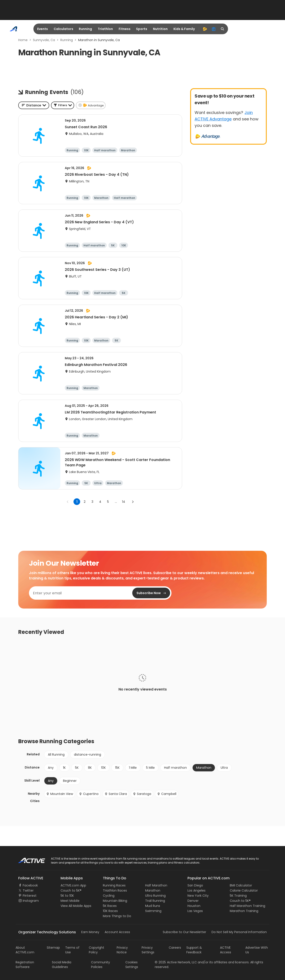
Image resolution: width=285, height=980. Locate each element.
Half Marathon (156, 885)
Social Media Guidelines (62, 965)
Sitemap (53, 948)
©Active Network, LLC (176, 962)
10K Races (110, 911)
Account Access (117, 932)
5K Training (238, 896)
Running (85, 29)
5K (77, 768)
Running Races (114, 885)
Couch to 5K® (71, 890)
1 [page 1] (77, 502)
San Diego (195, 885)
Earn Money (90, 932)
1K (64, 768)
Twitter (28, 890)
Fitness (125, 29)
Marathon (204, 768)
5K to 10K (67, 896)
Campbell (167, 794)
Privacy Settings (148, 950)
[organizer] (214, 29)
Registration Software (25, 965)
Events (43, 29)
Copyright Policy (97, 950)
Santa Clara (116, 794)
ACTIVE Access (226, 950)
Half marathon (175, 768)
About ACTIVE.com (25, 950)
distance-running (88, 754)
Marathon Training (244, 911)
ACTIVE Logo (28, 859)
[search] (223, 29)
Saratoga (142, 794)
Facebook (30, 885)
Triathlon (105, 29)
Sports (142, 29)
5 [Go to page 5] (108, 502)
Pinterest (30, 896)
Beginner (70, 781)
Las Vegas (195, 911)
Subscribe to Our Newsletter (184, 932)
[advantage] (205, 29)
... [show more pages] (116, 502)
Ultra (224, 768)
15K (117, 768)
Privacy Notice (122, 950)
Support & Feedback (194, 950)
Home (23, 40)
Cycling (109, 896)
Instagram (31, 901)
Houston (194, 906)
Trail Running (155, 901)
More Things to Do (117, 916)
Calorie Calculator (244, 890)
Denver (193, 901)
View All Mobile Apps (76, 906)
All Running (56, 754)
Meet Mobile (70, 901)
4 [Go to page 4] (100, 502)
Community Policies (101, 965)
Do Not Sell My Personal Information (239, 932)
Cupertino (89, 794)
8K (90, 768)
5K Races (110, 906)
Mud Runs (153, 906)
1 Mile (133, 768)
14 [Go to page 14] (124, 502)
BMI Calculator (241, 885)
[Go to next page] (133, 502)
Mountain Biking (115, 901)
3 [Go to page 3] (92, 502)
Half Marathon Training (247, 906)
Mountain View (60, 794)
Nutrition (160, 29)
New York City (198, 896)
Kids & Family (184, 29)
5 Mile (150, 768)
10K (103, 768)
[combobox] (34, 105)
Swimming (153, 911)
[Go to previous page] (68, 502)
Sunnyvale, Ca (44, 40)
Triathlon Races (115, 890)
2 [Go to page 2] (85, 502)
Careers (175, 948)
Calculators (63, 29)
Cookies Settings (132, 965)
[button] (63, 105)
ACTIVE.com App (73, 885)
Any (51, 768)
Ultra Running (155, 896)
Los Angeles (196, 890)
